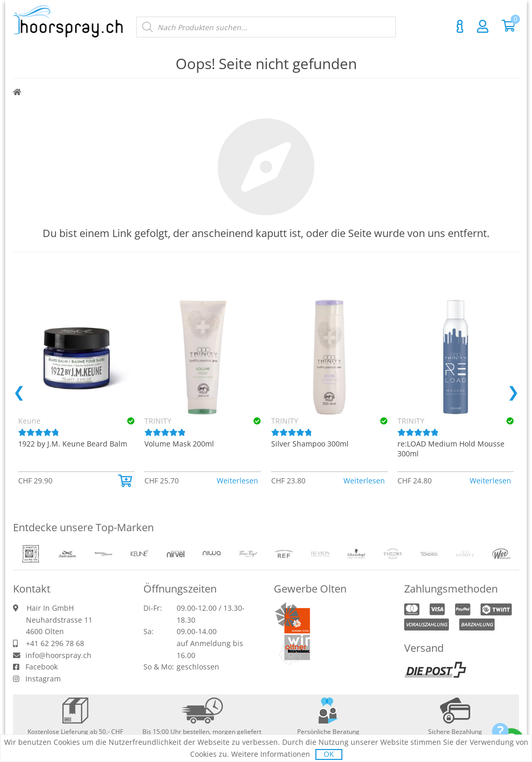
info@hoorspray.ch (58, 655)
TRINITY (158, 421)
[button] (126, 481)
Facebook (42, 667)
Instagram (43, 679)
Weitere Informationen (271, 754)
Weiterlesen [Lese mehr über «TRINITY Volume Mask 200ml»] (237, 481)
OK (329, 754)
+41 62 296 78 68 (55, 643)
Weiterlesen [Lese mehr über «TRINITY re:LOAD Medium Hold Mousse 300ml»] (490, 481)
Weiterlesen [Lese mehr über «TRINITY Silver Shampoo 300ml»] (364, 481)
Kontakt (460, 27)
